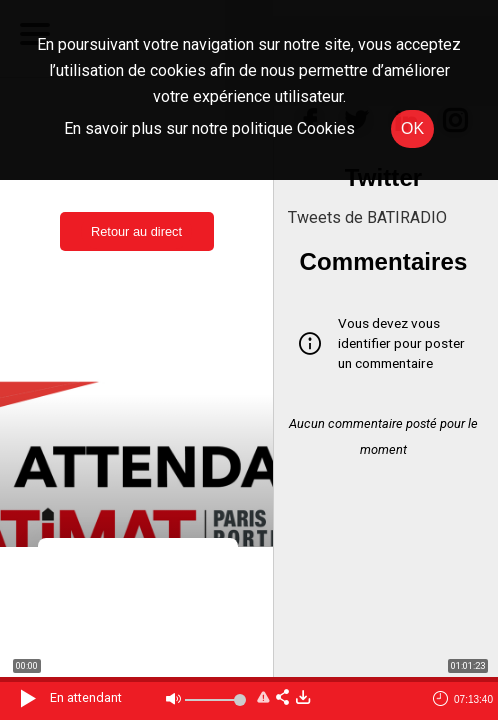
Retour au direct (136, 231)
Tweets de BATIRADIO (367, 217)
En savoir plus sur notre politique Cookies (209, 128)
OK (412, 128)
